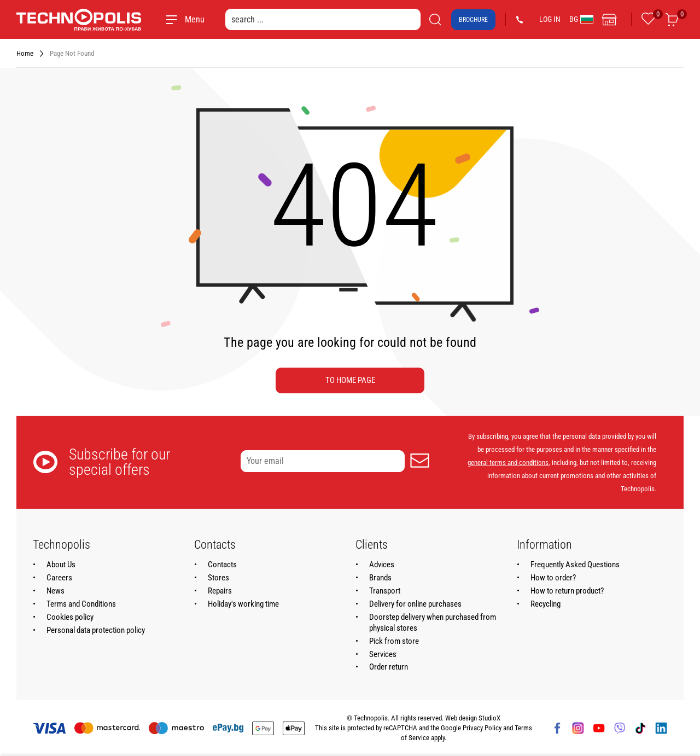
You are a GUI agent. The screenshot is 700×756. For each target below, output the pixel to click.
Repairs (220, 591)
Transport (385, 591)
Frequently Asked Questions (575, 565)
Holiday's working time (243, 604)
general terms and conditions (508, 463)
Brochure (473, 20)
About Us (61, 565)
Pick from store (394, 641)
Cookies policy (70, 617)
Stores (218, 578)
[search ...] (323, 19)
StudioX (489, 718)
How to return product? (567, 591)
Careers (59, 578)
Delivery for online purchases (415, 604)
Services (383, 654)
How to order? (553, 578)
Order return (389, 667)
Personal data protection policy (96, 630)
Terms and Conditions (81, 604)
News (56, 591)
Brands (380, 578)
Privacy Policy (482, 728)
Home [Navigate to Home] (25, 53)
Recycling (546, 604)
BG (581, 19)
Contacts (222, 565)
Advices (382, 565)
